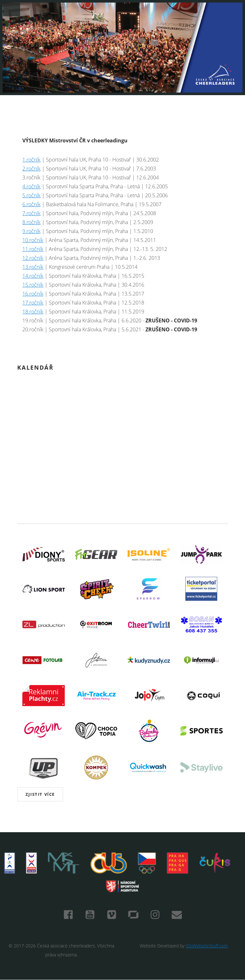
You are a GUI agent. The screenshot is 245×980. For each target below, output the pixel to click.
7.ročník (31, 213)
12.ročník (33, 258)
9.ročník (31, 231)
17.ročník (33, 303)
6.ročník (31, 204)
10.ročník (33, 240)
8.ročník (31, 222)
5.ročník (31, 195)
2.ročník (31, 169)
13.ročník (33, 267)
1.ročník (31, 160)
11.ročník (33, 249)
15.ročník (33, 285)
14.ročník (33, 276)
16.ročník (33, 294)
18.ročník (33, 312)
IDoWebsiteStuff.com (207, 946)
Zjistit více (40, 794)
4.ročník (31, 186)
